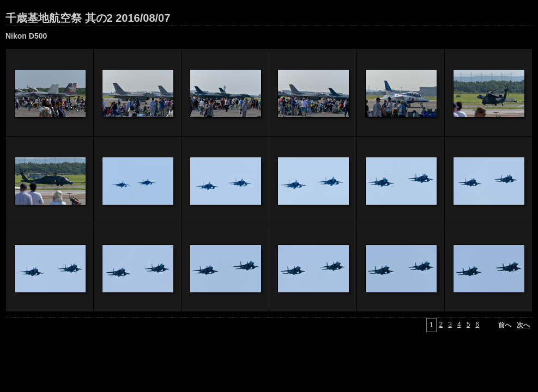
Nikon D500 (26, 36)
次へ (523, 325)
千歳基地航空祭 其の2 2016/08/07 (88, 18)
